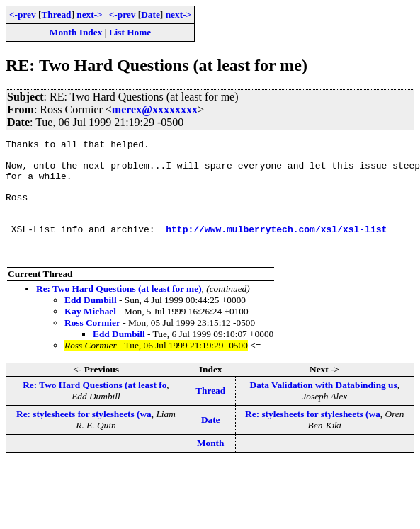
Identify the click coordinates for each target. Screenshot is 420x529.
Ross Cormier (92, 346)
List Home (130, 32)
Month (211, 466)
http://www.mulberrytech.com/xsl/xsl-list (276, 248)
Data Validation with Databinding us (324, 408)
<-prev (23, 15)
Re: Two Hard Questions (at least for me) (119, 312)
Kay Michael (90, 335)
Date (151, 15)
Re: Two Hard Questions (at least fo (95, 408)
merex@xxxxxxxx (155, 109)
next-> (89, 15)
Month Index (76, 32)
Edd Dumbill (91, 323)
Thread (56, 15)
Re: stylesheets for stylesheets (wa (84, 437)
